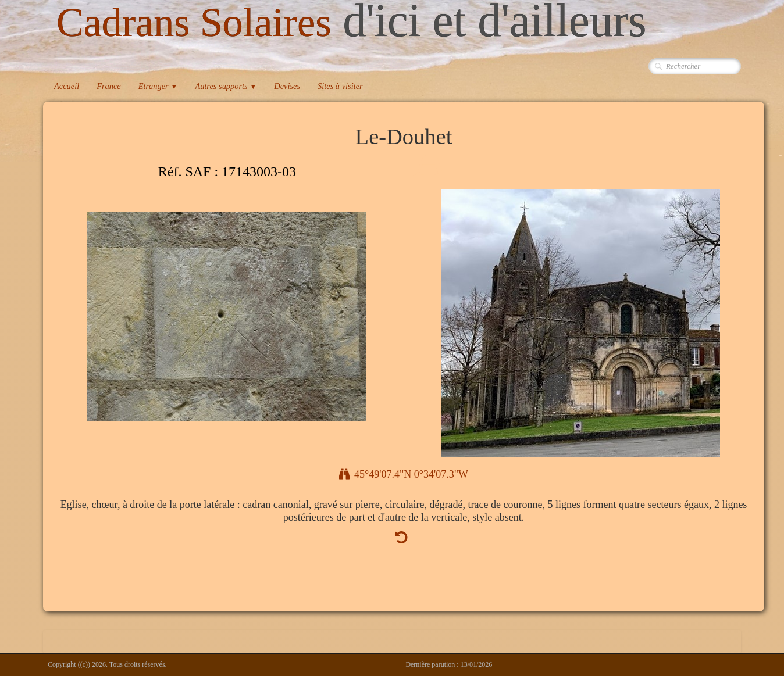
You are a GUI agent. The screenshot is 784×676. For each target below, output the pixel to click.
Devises (287, 86)
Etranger (158, 86)
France (109, 86)
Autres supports (226, 86)
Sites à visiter (340, 86)
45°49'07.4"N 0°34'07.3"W (404, 474)
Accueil (67, 86)
